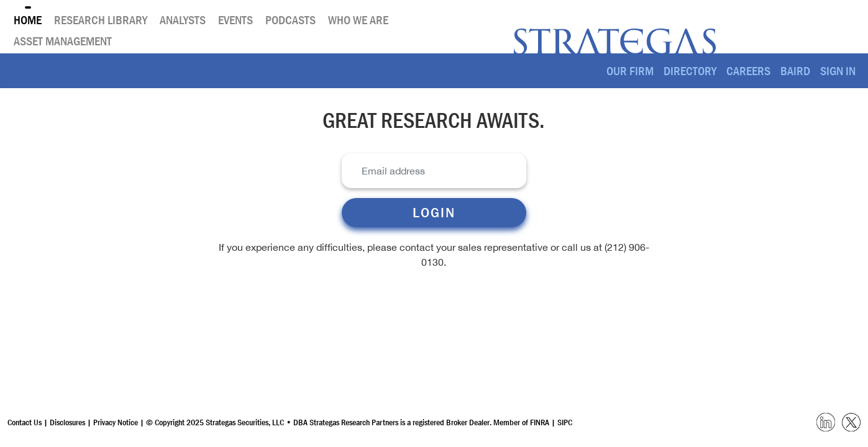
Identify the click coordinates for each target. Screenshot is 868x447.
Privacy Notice (116, 422)
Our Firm (630, 71)
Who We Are (358, 20)
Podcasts (290, 20)
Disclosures (67, 422)
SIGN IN (838, 71)
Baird (795, 71)
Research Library (101, 20)
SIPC (565, 422)
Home (28, 20)
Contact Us (25, 422)
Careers (748, 71)
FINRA (540, 422)
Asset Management (63, 41)
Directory (690, 71)
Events (235, 20)
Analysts (183, 20)
